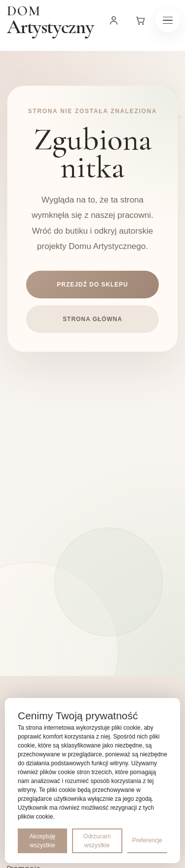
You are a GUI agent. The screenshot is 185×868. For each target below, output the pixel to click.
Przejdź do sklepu (92, 285)
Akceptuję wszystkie (43, 841)
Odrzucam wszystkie (97, 841)
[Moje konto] (114, 20)
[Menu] (168, 20)
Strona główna (92, 319)
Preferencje (147, 840)
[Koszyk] (141, 20)
